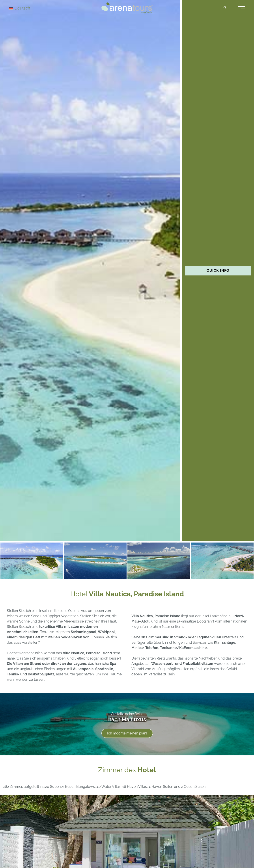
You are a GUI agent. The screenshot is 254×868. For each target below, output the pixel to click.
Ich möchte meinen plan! (127, 733)
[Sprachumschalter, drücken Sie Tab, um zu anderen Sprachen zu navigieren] (25, 8)
